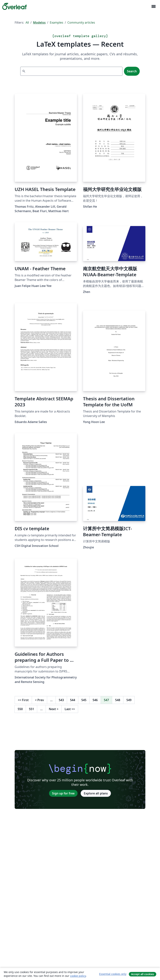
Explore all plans (96, 793)
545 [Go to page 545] (84, 700)
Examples (57, 22)
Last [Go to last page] (70, 709)
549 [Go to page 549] (129, 700)
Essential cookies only (113, 974)
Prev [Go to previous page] (39, 700)
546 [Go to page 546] (95, 700)
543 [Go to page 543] (61, 700)
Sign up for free (63, 793)
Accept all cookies (143, 974)
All (27, 22)
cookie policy (78, 976)
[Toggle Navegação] (153, 6)
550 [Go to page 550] (20, 709)
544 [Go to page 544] (73, 700)
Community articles (81, 22)
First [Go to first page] (23, 700)
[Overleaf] (14, 6)
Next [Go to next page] (54, 709)
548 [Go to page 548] (118, 700)
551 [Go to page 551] (31, 709)
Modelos (39, 22)
